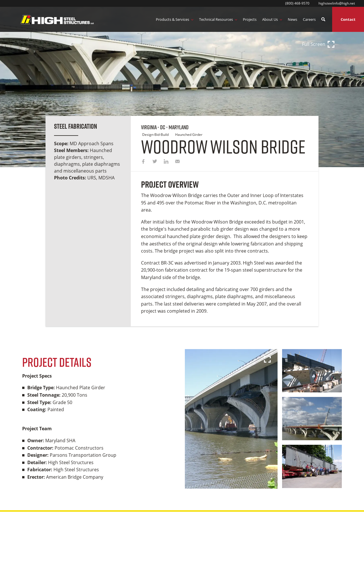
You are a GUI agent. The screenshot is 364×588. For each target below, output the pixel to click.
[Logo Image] (57, 19)
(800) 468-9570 (297, 3)
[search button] (323, 20)
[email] (177, 162)
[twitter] (155, 162)
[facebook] (143, 162)
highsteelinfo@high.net (337, 3)
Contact (348, 19)
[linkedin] (166, 162)
